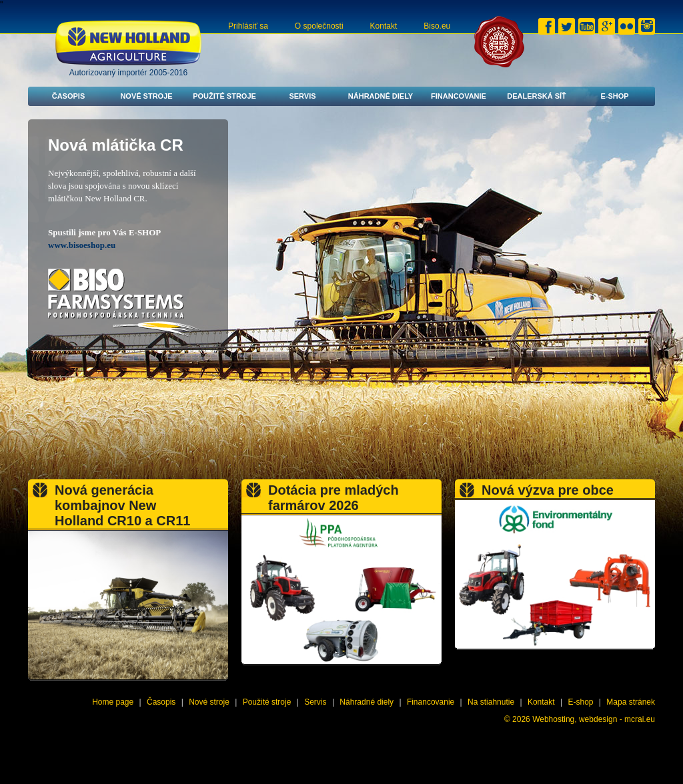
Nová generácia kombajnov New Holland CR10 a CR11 (122, 505)
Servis (302, 96)
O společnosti (319, 26)
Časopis (69, 96)
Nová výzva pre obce (548, 490)
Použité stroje (224, 96)
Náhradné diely (381, 96)
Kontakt (384, 26)
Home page (113, 702)
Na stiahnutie (491, 702)
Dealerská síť (537, 96)
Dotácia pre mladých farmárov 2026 (333, 498)
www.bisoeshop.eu (82, 245)
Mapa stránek (631, 702)
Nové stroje (146, 96)
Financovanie (459, 96)
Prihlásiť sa (248, 26)
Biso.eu (437, 26)
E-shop (614, 96)
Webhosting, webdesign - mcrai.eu (594, 719)
